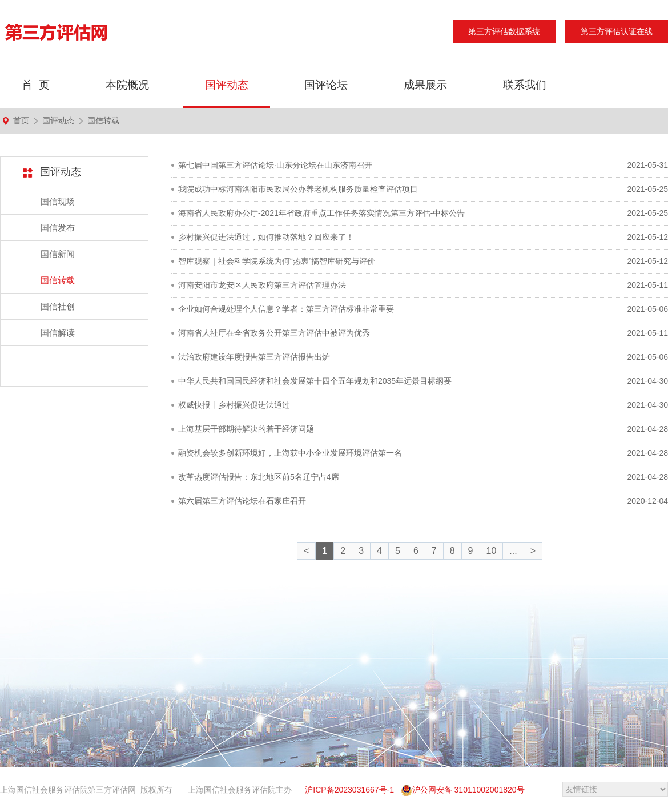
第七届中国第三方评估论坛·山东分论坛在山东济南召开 (275, 165)
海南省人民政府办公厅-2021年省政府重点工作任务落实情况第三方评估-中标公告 (321, 213)
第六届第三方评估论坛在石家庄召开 (242, 501)
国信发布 (58, 228)
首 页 (36, 85)
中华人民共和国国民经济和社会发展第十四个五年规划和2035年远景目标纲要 (315, 381)
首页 (21, 120)
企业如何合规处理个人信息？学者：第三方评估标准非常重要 (286, 309)
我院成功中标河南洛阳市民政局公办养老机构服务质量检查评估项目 (298, 189)
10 (492, 551)
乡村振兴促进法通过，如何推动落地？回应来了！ (266, 237)
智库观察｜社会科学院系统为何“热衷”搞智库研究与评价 (277, 261)
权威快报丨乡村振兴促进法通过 (234, 405)
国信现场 (58, 201)
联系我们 (525, 85)
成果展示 (425, 85)
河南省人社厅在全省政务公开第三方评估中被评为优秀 (274, 333)
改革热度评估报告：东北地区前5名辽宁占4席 (259, 477)
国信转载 (103, 120)
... (513, 551)
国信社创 (58, 306)
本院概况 (127, 85)
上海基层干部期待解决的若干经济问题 (246, 429)
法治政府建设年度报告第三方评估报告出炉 (254, 357)
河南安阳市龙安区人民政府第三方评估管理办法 (262, 285)
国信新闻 (58, 254)
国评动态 (227, 85)
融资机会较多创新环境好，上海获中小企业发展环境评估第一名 (290, 453)
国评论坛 (326, 85)
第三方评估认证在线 (617, 31)
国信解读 (58, 333)
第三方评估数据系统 (504, 31)
